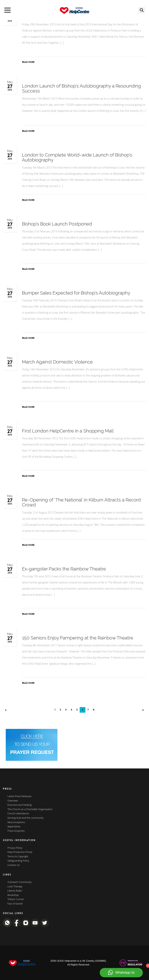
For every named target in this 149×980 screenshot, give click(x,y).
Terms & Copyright (18, 857)
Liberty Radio (15, 891)
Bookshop (13, 895)
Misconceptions (16, 822)
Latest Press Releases (19, 796)
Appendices (14, 827)
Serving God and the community (25, 818)
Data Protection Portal (20, 852)
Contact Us (14, 865)
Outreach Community (20, 882)
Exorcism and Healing (20, 805)
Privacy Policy (15, 848)
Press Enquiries (16, 831)
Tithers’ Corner (16, 899)
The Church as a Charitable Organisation (30, 809)
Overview (13, 801)
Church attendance (18, 814)
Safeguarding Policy (18, 861)
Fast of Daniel (15, 904)
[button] (142, 10)
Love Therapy (15, 887)
